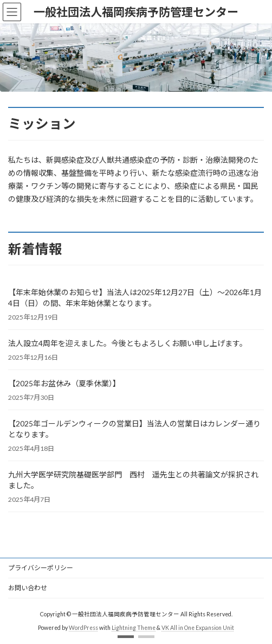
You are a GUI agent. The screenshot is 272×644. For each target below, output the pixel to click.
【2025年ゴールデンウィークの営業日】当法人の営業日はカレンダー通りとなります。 (134, 429)
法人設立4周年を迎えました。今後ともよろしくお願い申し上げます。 (128, 343)
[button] (126, 637)
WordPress (83, 628)
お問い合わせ (28, 588)
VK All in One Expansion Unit (198, 628)
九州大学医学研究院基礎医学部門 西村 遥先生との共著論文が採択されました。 (133, 480)
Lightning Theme (134, 628)
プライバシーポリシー (41, 568)
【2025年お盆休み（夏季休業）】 (64, 383)
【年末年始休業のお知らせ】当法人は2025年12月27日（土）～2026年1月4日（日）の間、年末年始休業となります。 (135, 298)
